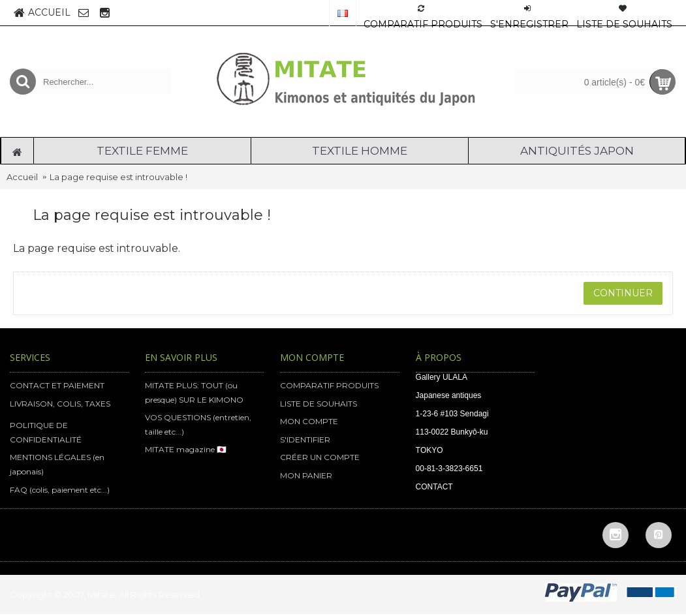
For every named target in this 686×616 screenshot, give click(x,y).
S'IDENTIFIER (305, 439)
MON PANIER (306, 475)
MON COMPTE (309, 421)
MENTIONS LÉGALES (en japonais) (57, 464)
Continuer (623, 293)
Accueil (22, 177)
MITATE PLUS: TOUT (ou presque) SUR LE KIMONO (194, 393)
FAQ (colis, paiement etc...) (60, 490)
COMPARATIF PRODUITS (329, 385)
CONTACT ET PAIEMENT (57, 385)
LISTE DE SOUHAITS (319, 404)
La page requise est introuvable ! (118, 177)
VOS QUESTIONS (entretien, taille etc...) (198, 424)
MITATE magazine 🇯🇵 (186, 449)
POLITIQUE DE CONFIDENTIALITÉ (46, 432)
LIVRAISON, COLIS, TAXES (60, 404)
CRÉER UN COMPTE (320, 457)
